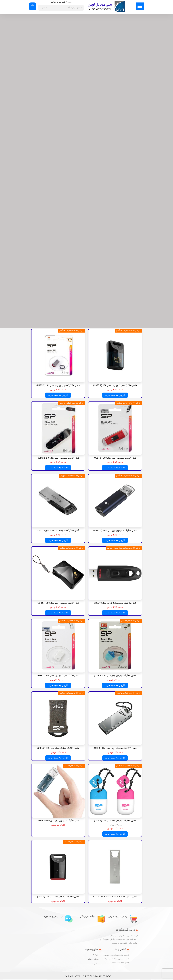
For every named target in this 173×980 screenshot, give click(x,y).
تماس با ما (95, 964)
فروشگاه (95, 955)
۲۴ (75, 27)
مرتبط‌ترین (118, 27)
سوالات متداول (93, 959)
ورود (69, 2)
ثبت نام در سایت (58, 2)
